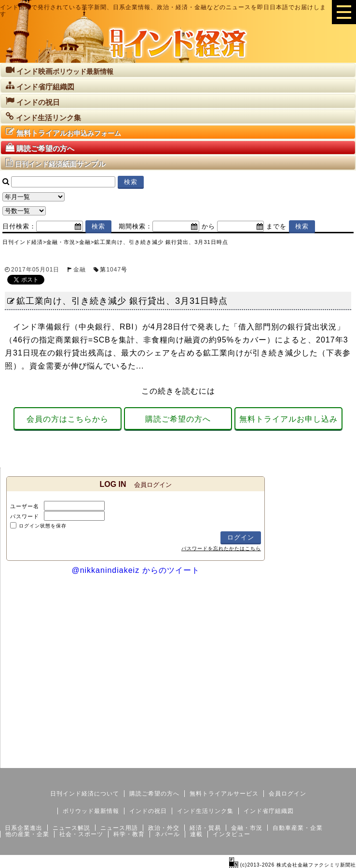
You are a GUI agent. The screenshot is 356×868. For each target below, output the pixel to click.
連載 (196, 834)
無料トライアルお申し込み (288, 419)
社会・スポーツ (81, 834)
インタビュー (232, 834)
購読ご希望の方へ (178, 419)
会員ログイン (288, 794)
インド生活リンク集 (205, 811)
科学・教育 (129, 834)
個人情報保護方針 (333, 760)
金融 (80, 270)
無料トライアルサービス (224, 794)
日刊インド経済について (85, 794)
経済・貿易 (205, 828)
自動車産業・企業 (298, 828)
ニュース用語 (119, 828)
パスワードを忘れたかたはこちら (221, 548)
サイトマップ (283, 760)
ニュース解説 (71, 828)
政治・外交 (164, 828)
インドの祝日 (148, 811)
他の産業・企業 (27, 834)
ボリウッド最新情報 (91, 811)
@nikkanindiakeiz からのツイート (135, 570)
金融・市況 (247, 828)
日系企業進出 (24, 828)
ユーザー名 (25, 506)
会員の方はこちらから (68, 419)
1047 (114, 270)
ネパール (167, 834)
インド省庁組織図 (269, 811)
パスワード (25, 516)
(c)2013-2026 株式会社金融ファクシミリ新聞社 (293, 865)
